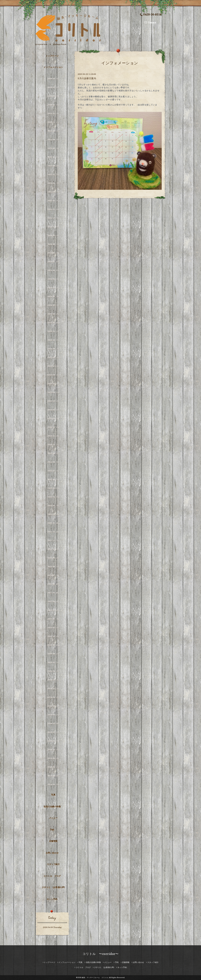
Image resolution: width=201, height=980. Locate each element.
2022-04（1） (54, 497)
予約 (52, 830)
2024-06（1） (54, 270)
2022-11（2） (54, 436)
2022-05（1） (54, 488)
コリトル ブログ (52, 876)
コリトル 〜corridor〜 (101, 954)
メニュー (53, 818)
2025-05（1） (54, 174)
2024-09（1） (54, 244)
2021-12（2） (54, 532)
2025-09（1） (54, 140)
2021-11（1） (54, 540)
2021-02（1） (54, 619)
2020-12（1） (54, 636)
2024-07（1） (54, 262)
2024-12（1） (54, 218)
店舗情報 (53, 841)
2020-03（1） (54, 662)
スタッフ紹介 (53, 864)
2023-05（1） (54, 384)
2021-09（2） (54, 558)
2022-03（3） (54, 506)
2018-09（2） (54, 758)
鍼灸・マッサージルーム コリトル (95, 977)
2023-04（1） (54, 392)
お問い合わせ (52, 853)
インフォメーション (53, 67)
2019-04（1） (54, 715)
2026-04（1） (54, 79)
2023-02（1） (54, 410)
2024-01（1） (54, 314)
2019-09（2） (54, 697)
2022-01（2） (54, 523)
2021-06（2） (54, 584)
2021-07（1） (54, 575)
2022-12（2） (54, 427)
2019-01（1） (54, 732)
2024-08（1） (54, 253)
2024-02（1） (54, 305)
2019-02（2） (54, 723)
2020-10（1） (54, 645)
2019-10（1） (54, 689)
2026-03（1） (54, 87)
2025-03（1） (54, 192)
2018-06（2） (54, 776)
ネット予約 (52, 899)
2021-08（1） (54, 567)
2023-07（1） (54, 366)
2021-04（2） (54, 601)
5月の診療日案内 (87, 78)
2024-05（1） (54, 279)
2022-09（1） (54, 453)
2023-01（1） (54, 418)
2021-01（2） (54, 628)
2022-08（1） (54, 462)
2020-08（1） (54, 654)
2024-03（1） (54, 296)
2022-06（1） (54, 479)
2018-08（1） (54, 767)
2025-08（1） (54, 148)
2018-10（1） (54, 750)
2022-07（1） (54, 471)
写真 (53, 795)
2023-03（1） (54, 401)
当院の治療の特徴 (52, 807)
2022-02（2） (54, 514)
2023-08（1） (54, 357)
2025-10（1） (54, 131)
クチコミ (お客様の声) (53, 887)
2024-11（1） (54, 227)
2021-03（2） (54, 610)
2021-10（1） (54, 549)
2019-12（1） (54, 680)
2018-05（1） (54, 784)
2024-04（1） (54, 288)
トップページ (52, 56)
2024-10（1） (54, 235)
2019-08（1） (54, 706)
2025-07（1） (54, 157)
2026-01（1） (54, 105)
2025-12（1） (54, 113)
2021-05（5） (54, 593)
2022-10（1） (54, 445)
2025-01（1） (54, 209)
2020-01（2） (54, 671)
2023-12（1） (54, 323)
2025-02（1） (54, 201)
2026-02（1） (54, 96)
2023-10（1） (54, 340)
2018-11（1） (54, 741)
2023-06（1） (54, 375)
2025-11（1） (54, 122)
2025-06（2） (54, 166)
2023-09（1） (54, 349)
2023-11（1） (54, 331)
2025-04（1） (54, 183)
